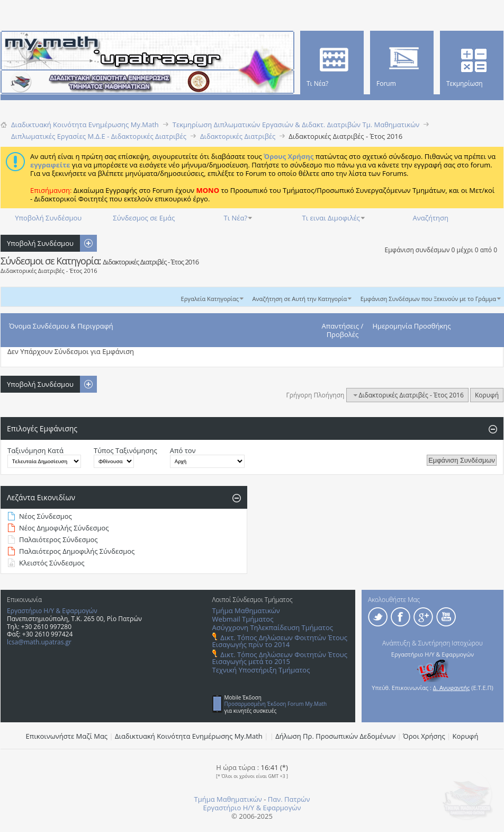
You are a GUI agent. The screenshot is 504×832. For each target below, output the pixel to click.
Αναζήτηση (431, 218)
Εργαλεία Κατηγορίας (210, 299)
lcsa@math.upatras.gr (39, 642)
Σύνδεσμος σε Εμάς (144, 218)
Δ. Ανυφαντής (452, 688)
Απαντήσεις (341, 326)
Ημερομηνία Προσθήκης (412, 326)
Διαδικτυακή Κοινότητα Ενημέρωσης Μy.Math (189, 736)
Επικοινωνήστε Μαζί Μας (67, 736)
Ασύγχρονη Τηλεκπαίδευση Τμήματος (273, 627)
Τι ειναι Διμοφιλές (331, 218)
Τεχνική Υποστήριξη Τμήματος (261, 670)
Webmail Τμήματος (243, 619)
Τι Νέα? (236, 218)
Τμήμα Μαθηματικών (246, 610)
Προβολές (343, 334)
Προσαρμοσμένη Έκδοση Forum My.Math (276, 704)
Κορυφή (487, 395)
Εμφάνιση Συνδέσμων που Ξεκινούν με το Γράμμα (428, 299)
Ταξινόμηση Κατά (35, 450)
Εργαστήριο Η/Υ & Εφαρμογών (52, 611)
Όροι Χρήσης (424, 736)
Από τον (183, 450)
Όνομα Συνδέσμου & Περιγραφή (61, 326)
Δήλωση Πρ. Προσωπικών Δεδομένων (335, 736)
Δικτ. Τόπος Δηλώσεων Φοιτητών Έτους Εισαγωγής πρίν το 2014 (280, 641)
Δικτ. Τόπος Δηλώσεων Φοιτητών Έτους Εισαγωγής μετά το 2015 (280, 658)
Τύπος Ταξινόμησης (125, 450)
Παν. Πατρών (289, 799)
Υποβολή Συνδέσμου (48, 218)
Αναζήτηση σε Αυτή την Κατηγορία (300, 299)
